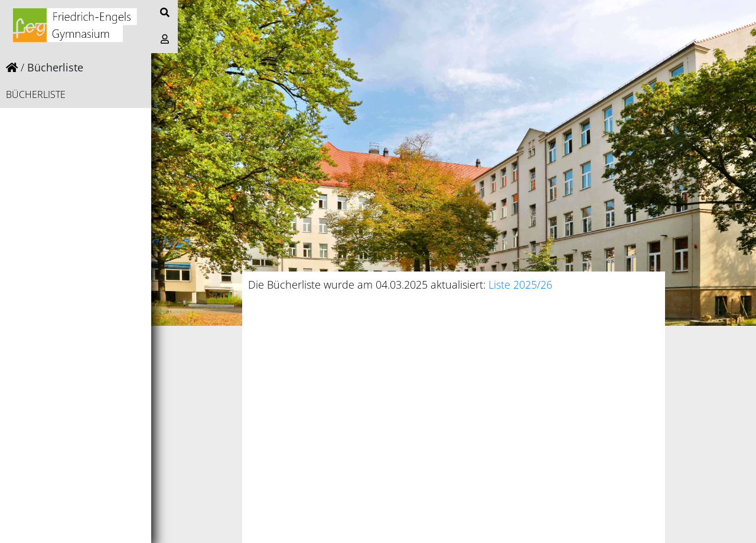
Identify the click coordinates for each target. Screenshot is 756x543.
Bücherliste (36, 94)
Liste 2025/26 (520, 284)
